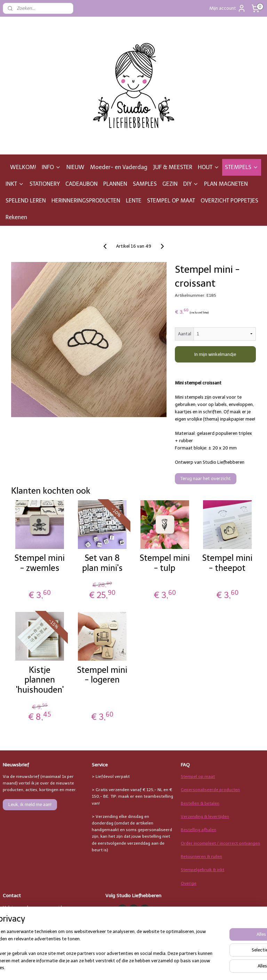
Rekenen (16, 217)
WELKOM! (23, 167)
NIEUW (75, 167)
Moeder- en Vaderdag (119, 167)
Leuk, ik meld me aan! (30, 804)
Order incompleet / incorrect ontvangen (220, 843)
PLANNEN (115, 184)
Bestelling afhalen (199, 830)
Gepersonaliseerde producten (210, 790)
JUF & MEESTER (173, 167)
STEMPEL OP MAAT (171, 201)
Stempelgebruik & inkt (203, 870)
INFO (51, 167)
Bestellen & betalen (200, 803)
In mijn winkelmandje (215, 354)
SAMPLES (145, 184)
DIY (191, 184)
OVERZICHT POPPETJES (229, 201)
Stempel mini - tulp (165, 563)
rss (176, 967)
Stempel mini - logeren (102, 675)
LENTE (134, 201)
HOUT (209, 167)
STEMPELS (242, 167)
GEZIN (170, 184)
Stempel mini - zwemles (40, 563)
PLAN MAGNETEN (226, 184)
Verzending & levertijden (205, 816)
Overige (189, 883)
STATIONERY (45, 184)
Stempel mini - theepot (227, 563)
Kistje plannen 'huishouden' (40, 680)
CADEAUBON (82, 184)
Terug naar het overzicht (206, 479)
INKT (15, 184)
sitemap (163, 967)
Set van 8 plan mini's (102, 563)
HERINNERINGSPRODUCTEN (86, 201)
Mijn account (228, 8)
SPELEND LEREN (26, 201)
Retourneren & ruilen (201, 856)
